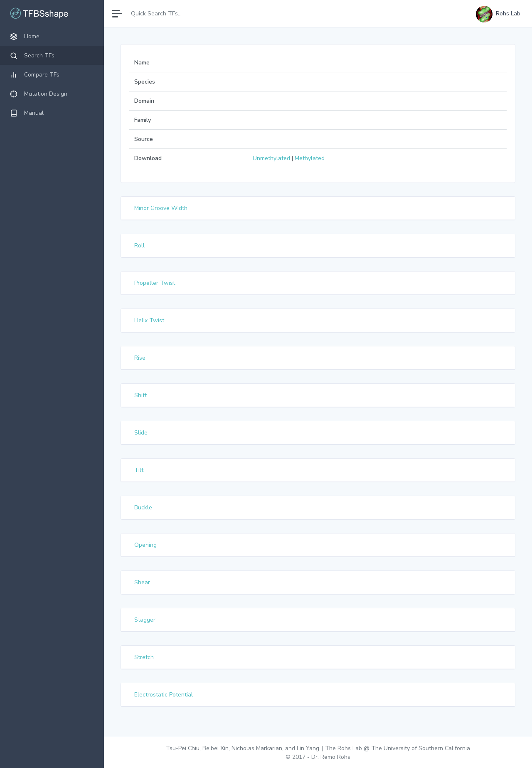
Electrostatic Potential (164, 695)
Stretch (144, 657)
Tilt (139, 470)
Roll (139, 246)
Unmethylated (271, 158)
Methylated (310, 158)
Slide (141, 433)
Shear (142, 582)
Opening (145, 545)
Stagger (145, 620)
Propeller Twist (155, 283)
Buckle (143, 507)
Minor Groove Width (161, 208)
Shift (140, 395)
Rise (140, 358)
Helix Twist (149, 320)
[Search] (163, 14)
